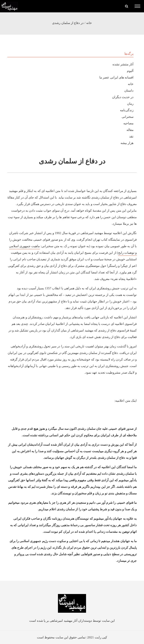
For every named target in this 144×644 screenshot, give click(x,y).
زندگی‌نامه (127, 110)
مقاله (130, 130)
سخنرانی (128, 117)
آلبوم (130, 71)
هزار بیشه (127, 143)
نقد (131, 136)
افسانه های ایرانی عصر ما (116, 77)
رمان (130, 104)
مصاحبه (128, 123)
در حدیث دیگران (123, 97)
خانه (89, 23)
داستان (129, 91)
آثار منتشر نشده (123, 64)
